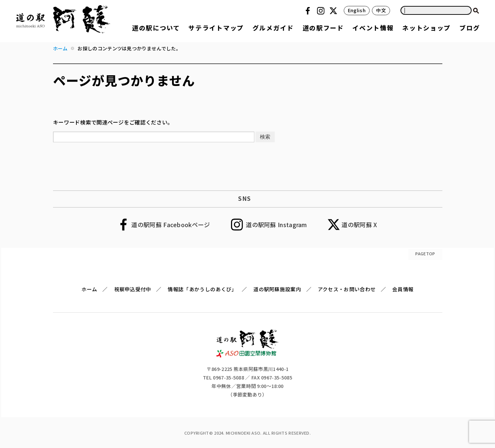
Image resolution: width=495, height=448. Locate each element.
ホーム (90, 289)
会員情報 (403, 289)
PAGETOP (425, 253)
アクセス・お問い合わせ (347, 289)
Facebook (309, 11)
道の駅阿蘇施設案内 (277, 289)
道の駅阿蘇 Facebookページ (171, 225)
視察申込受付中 (133, 289)
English (357, 10)
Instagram (322, 11)
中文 (381, 10)
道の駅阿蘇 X (359, 225)
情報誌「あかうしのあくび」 (202, 289)
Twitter (334, 11)
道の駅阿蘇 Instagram (276, 225)
